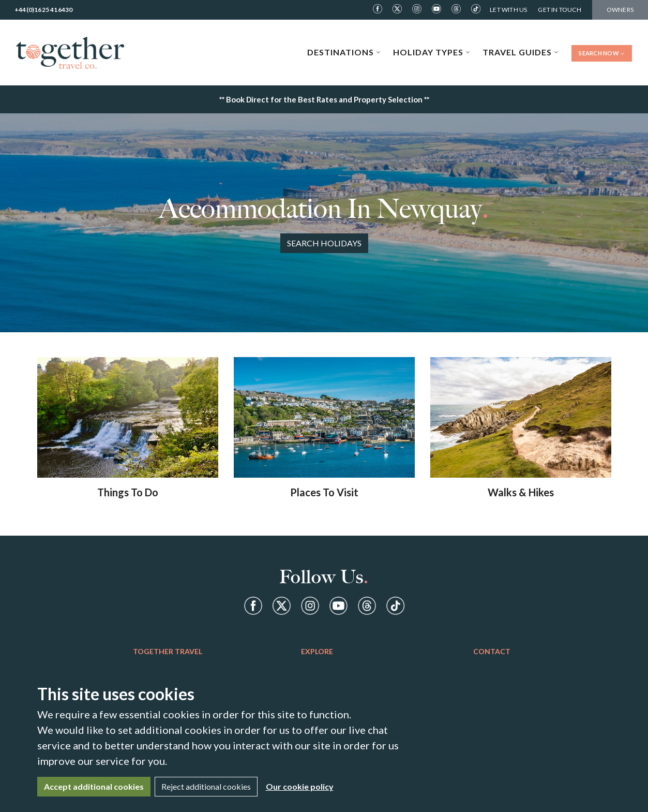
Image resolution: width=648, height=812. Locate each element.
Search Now (602, 53)
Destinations (344, 52)
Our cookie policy (300, 786)
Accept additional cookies (94, 786)
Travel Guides (521, 52)
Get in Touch (559, 10)
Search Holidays (324, 243)
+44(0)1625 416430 (43, 10)
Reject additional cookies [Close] (206, 786)
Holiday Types (432, 52)
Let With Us (508, 10)
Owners (620, 10)
